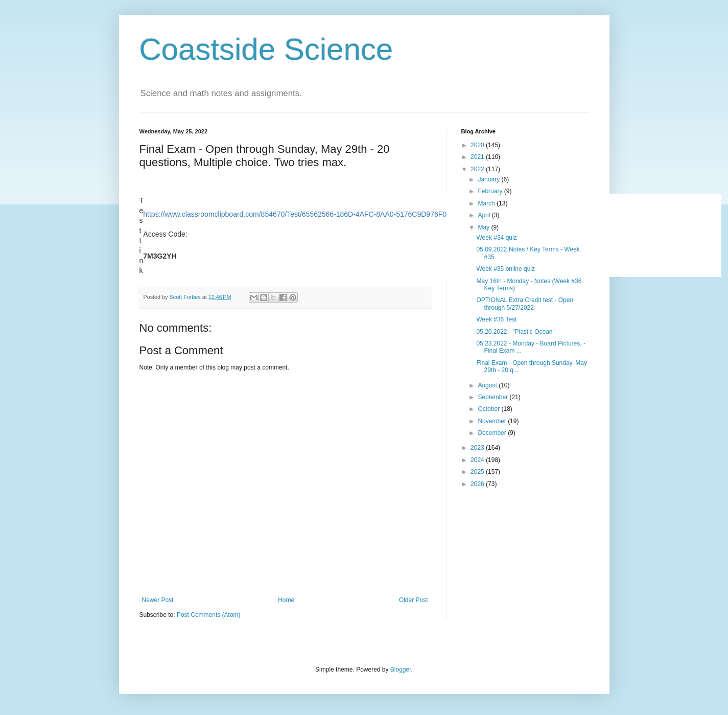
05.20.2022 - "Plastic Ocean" (515, 332)
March (487, 203)
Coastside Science (266, 49)
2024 (478, 460)
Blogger (401, 670)
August (488, 385)
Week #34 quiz (496, 238)
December (493, 433)
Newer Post (158, 600)
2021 (478, 157)
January (489, 179)
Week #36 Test (496, 319)
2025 (478, 472)
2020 (478, 145)
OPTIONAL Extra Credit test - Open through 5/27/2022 (525, 304)
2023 (478, 448)
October (489, 409)
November (493, 421)
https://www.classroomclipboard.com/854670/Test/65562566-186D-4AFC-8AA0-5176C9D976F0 (295, 214)
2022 (478, 169)
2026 (478, 484)
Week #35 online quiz (506, 269)
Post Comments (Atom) (209, 615)
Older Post (414, 600)
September (494, 397)
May (484, 227)
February (491, 191)
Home (286, 600)
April (485, 215)
